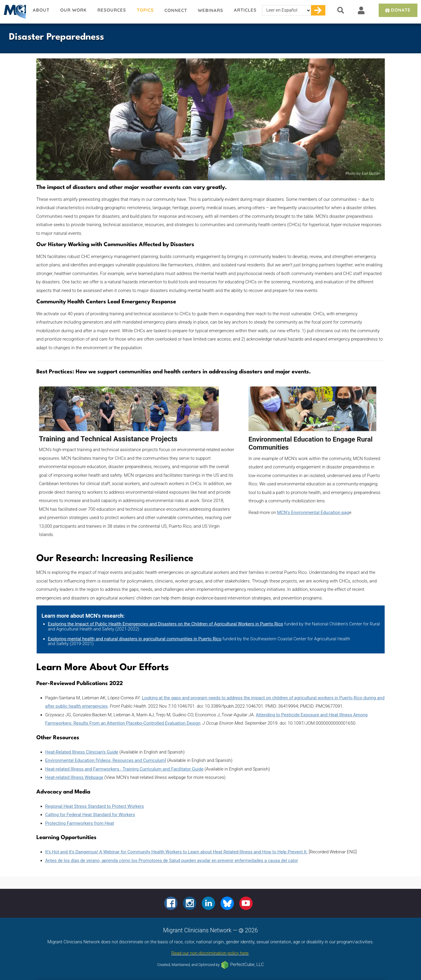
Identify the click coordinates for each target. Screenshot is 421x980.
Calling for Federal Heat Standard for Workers (90, 815)
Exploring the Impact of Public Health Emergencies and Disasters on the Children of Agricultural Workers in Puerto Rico (166, 624)
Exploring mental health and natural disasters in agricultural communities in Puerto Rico (135, 639)
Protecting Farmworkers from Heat (80, 823)
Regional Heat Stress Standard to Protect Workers (95, 806)
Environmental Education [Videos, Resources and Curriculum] (106, 760)
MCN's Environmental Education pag (313, 512)
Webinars (210, 10)
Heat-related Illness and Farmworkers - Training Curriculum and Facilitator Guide (124, 769)
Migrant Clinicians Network (14, 12)
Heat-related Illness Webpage (74, 777)
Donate (397, 10)
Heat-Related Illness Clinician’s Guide (82, 752)
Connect (176, 10)
